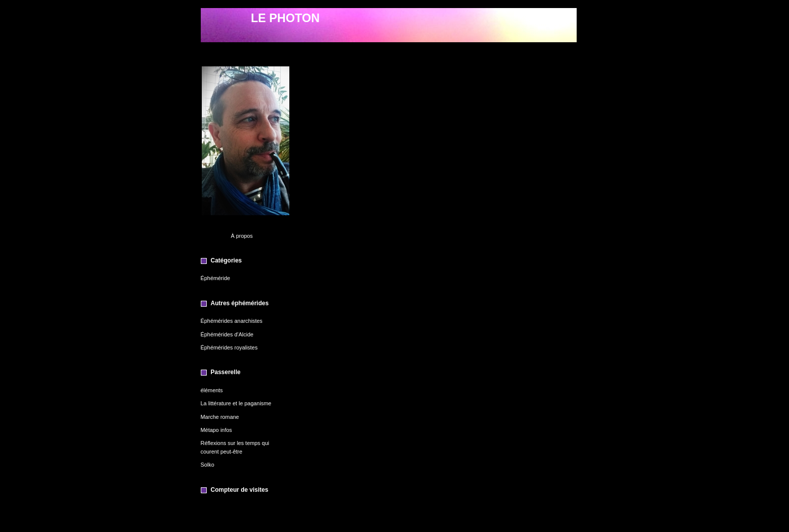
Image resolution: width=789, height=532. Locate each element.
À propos (242, 236)
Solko (208, 465)
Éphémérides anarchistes (232, 321)
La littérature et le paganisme (236, 403)
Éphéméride (216, 278)
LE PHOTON (286, 18)
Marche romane (220, 417)
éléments (212, 390)
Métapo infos (216, 430)
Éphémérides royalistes (229, 347)
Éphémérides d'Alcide (227, 334)
